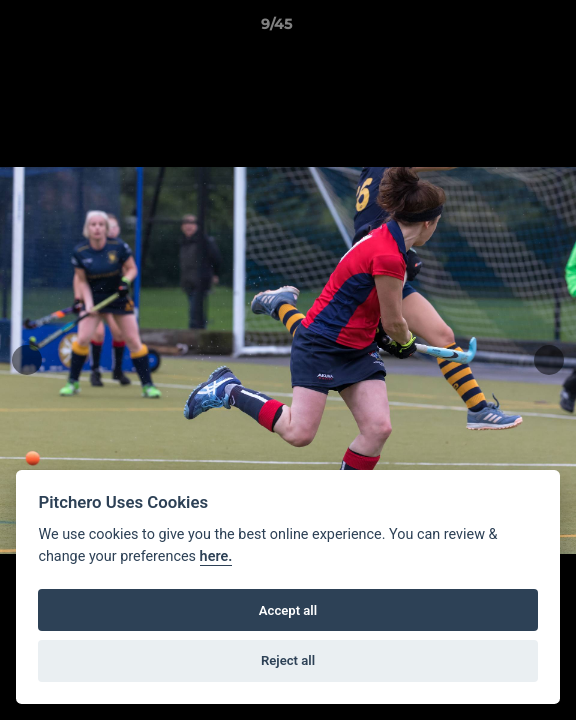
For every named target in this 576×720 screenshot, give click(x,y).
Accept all (288, 610)
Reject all (288, 660)
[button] (504, 29)
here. (216, 556)
